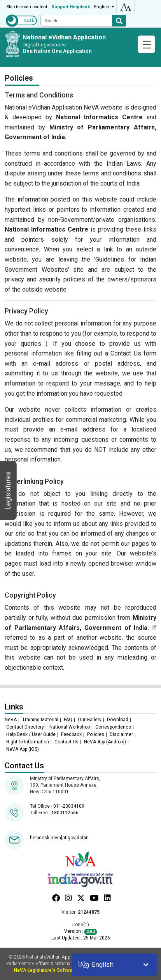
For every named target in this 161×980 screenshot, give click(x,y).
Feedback (71, 734)
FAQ (68, 720)
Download (118, 720)
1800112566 (65, 813)
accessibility (125, 7)
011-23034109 (69, 806)
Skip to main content (27, 7)
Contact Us (66, 742)
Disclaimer (121, 734)
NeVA (11, 720)
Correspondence (113, 727)
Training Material (40, 720)
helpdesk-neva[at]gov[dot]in (59, 838)
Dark (29, 20)
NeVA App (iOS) (23, 749)
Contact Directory (25, 727)
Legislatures (8, 490)
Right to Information (28, 742)
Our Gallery (90, 720)
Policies (96, 734)
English (102, 7)
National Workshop (70, 727)
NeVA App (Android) (105, 742)
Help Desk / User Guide (31, 734)
